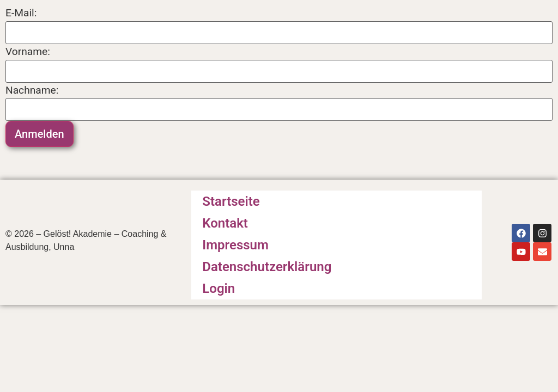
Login (219, 289)
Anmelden (40, 134)
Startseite (231, 201)
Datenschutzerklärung (267, 267)
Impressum (235, 245)
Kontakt (225, 223)
